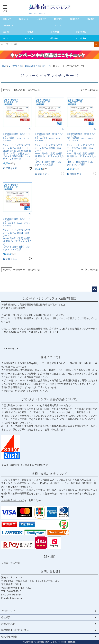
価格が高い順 (34, 90)
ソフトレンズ (58, 26)
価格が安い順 (19, 90)
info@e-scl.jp (15, 598)
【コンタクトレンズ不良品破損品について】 (50, 399)
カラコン (7, 32)
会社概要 (6, 617)
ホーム (6, 38)
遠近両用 (91, 19)
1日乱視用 (58, 19)
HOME (4, 66)
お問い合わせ (54, 38)
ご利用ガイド (8, 611)
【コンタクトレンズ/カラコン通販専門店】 (49, 298)
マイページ (29, 38)
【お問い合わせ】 (50, 571)
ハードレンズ (8, 26)
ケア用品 (30, 32)
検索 (96, 44)
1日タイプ (7, 19)
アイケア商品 (81, 32)
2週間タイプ (24, 19)
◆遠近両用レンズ (32, 66)
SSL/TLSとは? (11, 348)
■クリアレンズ (15, 66)
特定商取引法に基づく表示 (15, 630)
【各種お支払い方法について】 (50, 474)
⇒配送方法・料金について (15, 391)
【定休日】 (50, 557)
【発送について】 (50, 357)
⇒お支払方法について (13, 500)
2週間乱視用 (74, 19)
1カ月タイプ (41, 19)
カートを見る (81, 38)
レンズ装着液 (54, 32)
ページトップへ (94, 289)
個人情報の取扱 (9, 637)
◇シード (46, 66)
